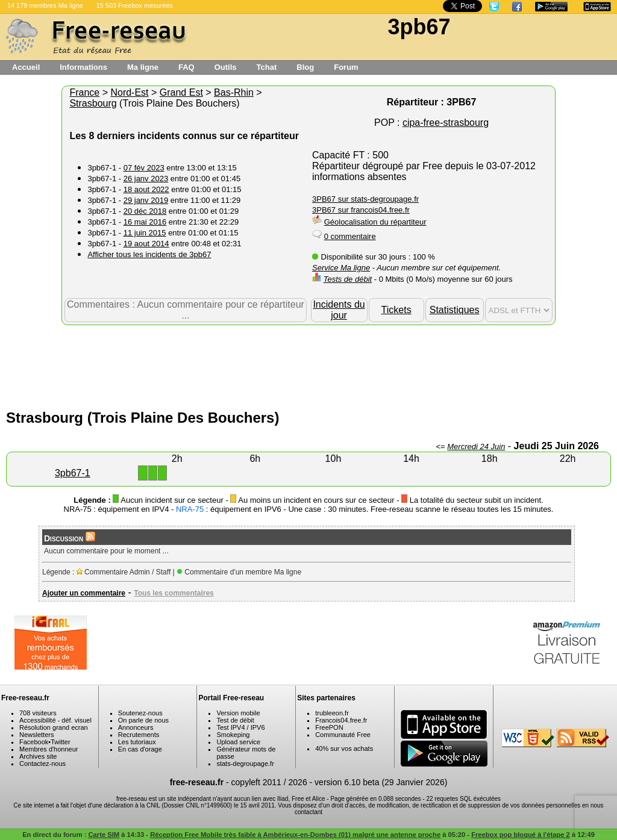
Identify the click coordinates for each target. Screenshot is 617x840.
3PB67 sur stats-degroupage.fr (365, 199)
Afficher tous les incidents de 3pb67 (149, 254)
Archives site (38, 756)
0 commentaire (350, 236)
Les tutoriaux (137, 742)
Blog (305, 67)
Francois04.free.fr (341, 720)
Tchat (267, 67)
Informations (83, 67)
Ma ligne (143, 67)
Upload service (238, 742)
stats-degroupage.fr (245, 764)
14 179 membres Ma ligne (45, 5)
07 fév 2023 (144, 168)
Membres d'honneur (49, 749)
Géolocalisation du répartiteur (375, 222)
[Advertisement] (308, 364)
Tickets (396, 310)
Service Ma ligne (341, 268)
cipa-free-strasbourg (446, 123)
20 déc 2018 (145, 211)
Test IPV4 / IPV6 (240, 727)
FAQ (186, 67)
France (84, 92)
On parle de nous (143, 720)
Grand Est (181, 92)
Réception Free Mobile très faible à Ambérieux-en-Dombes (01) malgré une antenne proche (295, 835)
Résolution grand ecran (54, 727)
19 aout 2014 (146, 244)
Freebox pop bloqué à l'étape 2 (521, 835)
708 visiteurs (38, 713)
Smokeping (233, 735)
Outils (226, 67)
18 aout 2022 (146, 189)
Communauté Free (343, 735)
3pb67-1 (73, 473)
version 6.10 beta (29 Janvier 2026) (381, 782)
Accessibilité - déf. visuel (55, 720)
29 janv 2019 (146, 200)
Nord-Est (129, 92)
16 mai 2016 (145, 222)
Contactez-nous (42, 764)
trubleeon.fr (332, 713)
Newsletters (36, 735)
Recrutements (139, 735)
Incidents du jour (339, 310)
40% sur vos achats (344, 748)
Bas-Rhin (234, 92)
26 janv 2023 (146, 179)
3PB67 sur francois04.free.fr (361, 210)
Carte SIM (104, 835)
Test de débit (235, 720)
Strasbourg (93, 103)
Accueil (26, 67)
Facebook (34, 742)
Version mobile (238, 713)
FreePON (329, 727)
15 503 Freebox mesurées (135, 5)
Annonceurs (136, 727)
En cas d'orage (140, 749)
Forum (346, 67)
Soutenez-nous (140, 713)
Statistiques (455, 310)
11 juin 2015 (145, 233)
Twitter (60, 742)
